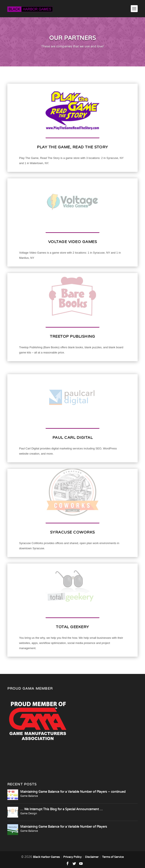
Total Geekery (72, 627)
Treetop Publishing (72, 336)
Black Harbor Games (46, 857)
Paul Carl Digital (73, 438)
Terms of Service (113, 857)
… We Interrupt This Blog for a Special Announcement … (61, 809)
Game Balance (29, 796)
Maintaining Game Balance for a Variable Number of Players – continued (73, 792)
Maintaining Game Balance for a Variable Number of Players (64, 827)
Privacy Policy (72, 857)
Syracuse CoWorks (72, 532)
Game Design (29, 813)
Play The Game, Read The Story (72, 147)
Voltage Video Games (73, 242)
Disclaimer (92, 857)
